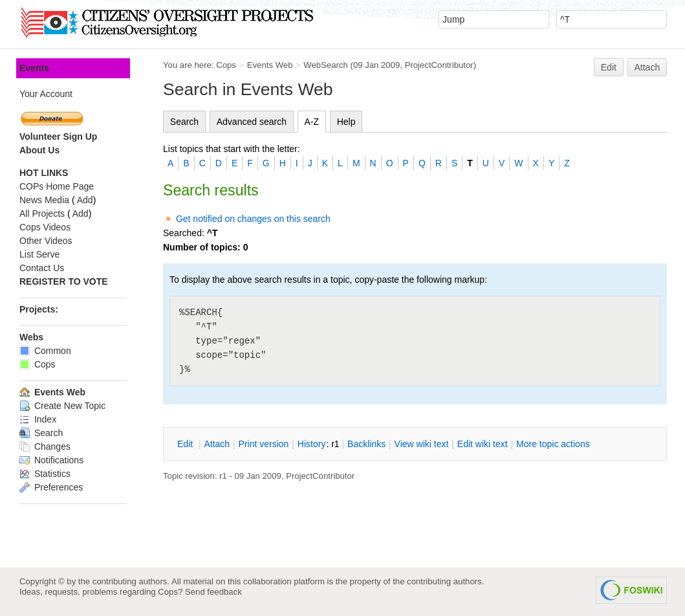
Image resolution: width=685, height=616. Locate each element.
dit (186, 444)
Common (45, 351)
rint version (264, 444)
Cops (226, 65)
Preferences (51, 487)
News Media (44, 200)
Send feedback (213, 592)
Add (85, 200)
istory (312, 444)
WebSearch (326, 65)
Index (38, 419)
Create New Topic (62, 406)
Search (184, 122)
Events (34, 68)
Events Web (270, 65)
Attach (647, 67)
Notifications (51, 460)
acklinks (366, 444)
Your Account (46, 94)
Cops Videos (45, 227)
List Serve (39, 254)
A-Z (312, 122)
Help (346, 122)
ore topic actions (553, 444)
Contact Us (42, 268)
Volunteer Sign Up (58, 137)
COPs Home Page (57, 186)
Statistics (45, 474)
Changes (45, 446)
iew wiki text (422, 444)
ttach (217, 444)
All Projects (42, 214)
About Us (39, 150)
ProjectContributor (439, 65)
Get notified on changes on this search (253, 219)
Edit (609, 67)
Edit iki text (483, 444)
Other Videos (46, 241)
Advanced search (252, 122)
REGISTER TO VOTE (64, 281)
